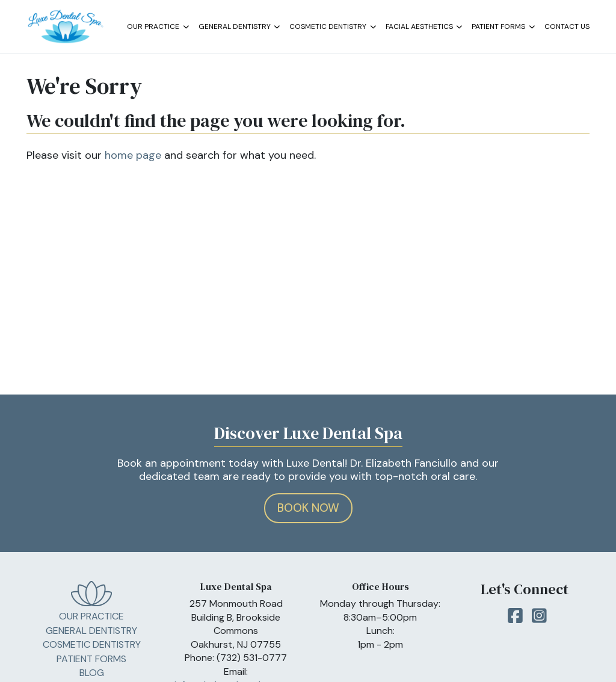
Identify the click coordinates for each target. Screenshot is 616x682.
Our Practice (158, 27)
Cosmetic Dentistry (333, 27)
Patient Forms (503, 27)
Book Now (308, 508)
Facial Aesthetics (424, 27)
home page (133, 155)
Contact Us (567, 26)
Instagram (539, 619)
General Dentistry (239, 27)
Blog (92, 673)
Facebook (515, 619)
